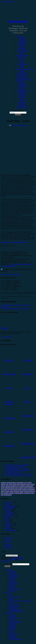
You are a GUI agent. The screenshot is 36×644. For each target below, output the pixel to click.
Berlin (26, 483)
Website (3, 274)
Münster (11, 492)
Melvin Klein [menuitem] (13, 637)
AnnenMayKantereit (11, 483)
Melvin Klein (22, 106)
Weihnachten (27, 493)
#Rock (22, 61)
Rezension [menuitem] (12, 571)
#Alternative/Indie (22, 64)
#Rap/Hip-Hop (22, 73)
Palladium (26, 492)
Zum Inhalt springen (7, 2)
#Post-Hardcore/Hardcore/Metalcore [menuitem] (20, 601)
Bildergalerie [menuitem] (12, 590)
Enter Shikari (14, 486)
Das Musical (23, 485)
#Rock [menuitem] (10, 594)
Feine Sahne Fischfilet (10, 488)
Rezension (22, 38)
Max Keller (22, 104)
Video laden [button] (4, 271)
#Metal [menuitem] (11, 599)
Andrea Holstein (22, 87)
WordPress (12, 559)
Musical (3, 492)
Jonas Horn (22, 95)
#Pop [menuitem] (10, 596)
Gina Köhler (22, 94)
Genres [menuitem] (7, 592)
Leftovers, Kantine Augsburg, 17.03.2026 (17, 474)
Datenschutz (8, 538)
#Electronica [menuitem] (12, 608)
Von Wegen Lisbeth (19, 493)
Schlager (31, 492)
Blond (7, 485)
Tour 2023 (6, 493)
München (7, 492)
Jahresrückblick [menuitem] (13, 584)
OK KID (22, 492)
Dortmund (32, 485)
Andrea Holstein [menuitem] (13, 618)
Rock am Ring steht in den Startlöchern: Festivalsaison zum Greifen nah (17, 466)
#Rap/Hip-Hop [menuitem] (13, 604)
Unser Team (22, 83)
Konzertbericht (22, 41)
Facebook (10, 274)
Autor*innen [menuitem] (8, 613)
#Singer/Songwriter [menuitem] (14, 606)
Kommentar (22, 52)
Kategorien (20, 36)
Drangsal (3, 486)
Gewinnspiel (22, 48)
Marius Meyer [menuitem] (13, 634)
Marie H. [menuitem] (11, 632)
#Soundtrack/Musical (22, 78)
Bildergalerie (22, 57)
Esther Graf (22, 486)
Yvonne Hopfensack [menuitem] (15, 639)
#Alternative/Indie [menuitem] (14, 597)
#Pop (22, 62)
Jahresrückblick (22, 50)
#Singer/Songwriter (22, 74)
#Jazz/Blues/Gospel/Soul (23, 80)
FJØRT (17, 488)
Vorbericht (22, 40)
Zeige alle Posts (6, 337)
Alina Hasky (22, 85)
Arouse (20, 559)
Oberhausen (16, 492)
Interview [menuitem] (11, 580)
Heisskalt (26, 488)
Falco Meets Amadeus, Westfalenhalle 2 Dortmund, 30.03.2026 (17, 471)
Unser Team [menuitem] (12, 615)
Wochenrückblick (10, 530)
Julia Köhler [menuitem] (12, 629)
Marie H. (22, 100)
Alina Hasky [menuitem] (12, 616)
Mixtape (7, 520)
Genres (20, 59)
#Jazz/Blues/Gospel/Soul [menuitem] (16, 611)
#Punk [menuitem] (10, 603)
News (6, 521)
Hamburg (21, 488)
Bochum (11, 485)
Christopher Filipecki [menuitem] (15, 622)
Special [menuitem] (11, 587)
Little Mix (24, 490)
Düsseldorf (8, 486)
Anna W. (22, 88)
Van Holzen (12, 493)
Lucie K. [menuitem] (11, 630)
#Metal (22, 66)
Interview (22, 47)
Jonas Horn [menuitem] (12, 627)
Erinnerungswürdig (22, 55)
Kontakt (7, 546)
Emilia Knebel (22, 92)
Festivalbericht (22, 43)
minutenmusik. (18, 21)
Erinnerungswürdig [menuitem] (14, 589)
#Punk (22, 71)
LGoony (20, 490)
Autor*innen (20, 81)
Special (22, 54)
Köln (9, 490)
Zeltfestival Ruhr (8, 495)
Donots (28, 485)
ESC (18, 486)
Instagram (17, 274)
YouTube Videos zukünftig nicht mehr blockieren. (17, 269)
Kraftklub (5, 490)
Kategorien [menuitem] (8, 570)
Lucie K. (22, 99)
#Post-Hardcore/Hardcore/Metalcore (24, 68)
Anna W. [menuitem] (11, 620)
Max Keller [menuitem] (12, 636)
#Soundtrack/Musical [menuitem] (15, 610)
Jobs (6, 543)
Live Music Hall (31, 490)
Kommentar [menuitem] (12, 585)
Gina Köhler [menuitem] (12, 625)
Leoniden (15, 490)
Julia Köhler (22, 97)
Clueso (18, 485)
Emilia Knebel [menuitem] (13, 623)
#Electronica (22, 76)
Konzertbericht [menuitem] (13, 575)
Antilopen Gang (20, 483)
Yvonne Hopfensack (22, 107)
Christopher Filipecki (22, 90)
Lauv (12, 490)
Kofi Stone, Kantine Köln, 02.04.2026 (16, 468)
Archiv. (3, 555)
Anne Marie (4, 483)
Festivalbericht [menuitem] (13, 577)
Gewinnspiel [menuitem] (12, 582)
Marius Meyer (22, 102)
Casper (14, 485)
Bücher (7, 504)
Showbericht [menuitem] (12, 578)
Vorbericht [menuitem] (12, 573)
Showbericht (22, 45)
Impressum (8, 541)
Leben (6, 518)
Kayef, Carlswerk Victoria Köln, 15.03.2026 (18, 475)
